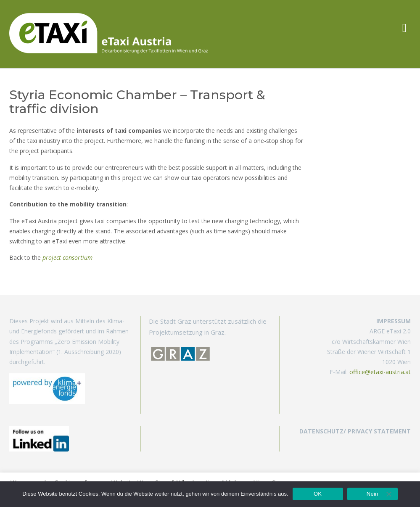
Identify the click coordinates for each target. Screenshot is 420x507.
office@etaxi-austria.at (380, 372)
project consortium (67, 257)
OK (318, 494)
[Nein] (388, 494)
